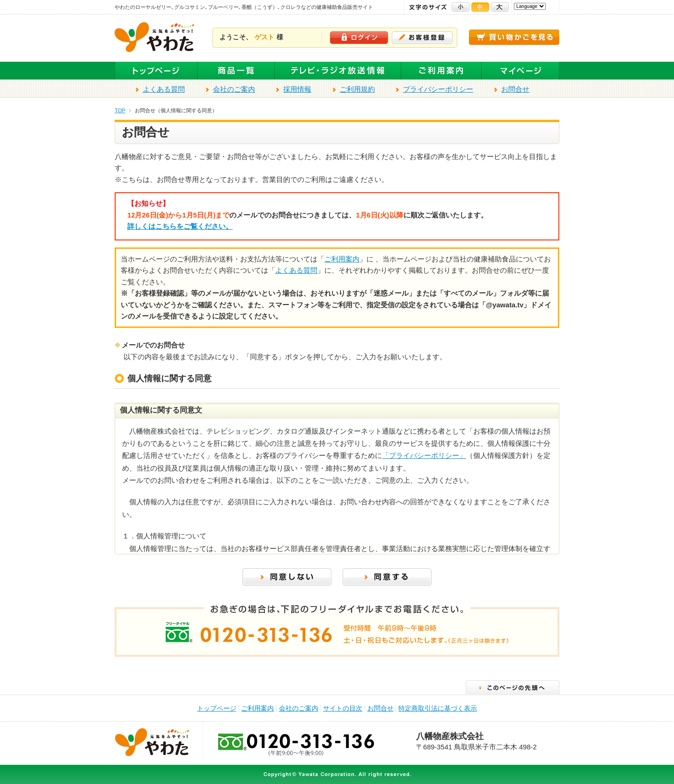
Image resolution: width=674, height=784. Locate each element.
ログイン (359, 38)
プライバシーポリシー (438, 89)
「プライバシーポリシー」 (424, 456)
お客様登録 (422, 38)
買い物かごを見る (514, 37)
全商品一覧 (236, 71)
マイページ (520, 71)
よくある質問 (164, 89)
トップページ (156, 71)
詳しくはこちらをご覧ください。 (180, 226)
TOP (120, 110)
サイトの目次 (343, 708)
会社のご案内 (234, 89)
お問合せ (515, 89)
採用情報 (297, 89)
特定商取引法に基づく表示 (438, 708)
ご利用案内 (441, 71)
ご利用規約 (357, 89)
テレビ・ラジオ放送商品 (338, 71)
